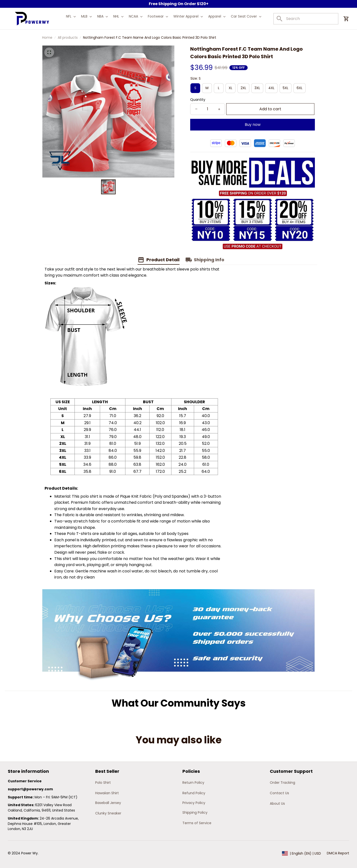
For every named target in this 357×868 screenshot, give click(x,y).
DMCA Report (338, 853)
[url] (30, 789)
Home (47, 37)
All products (68, 37)
